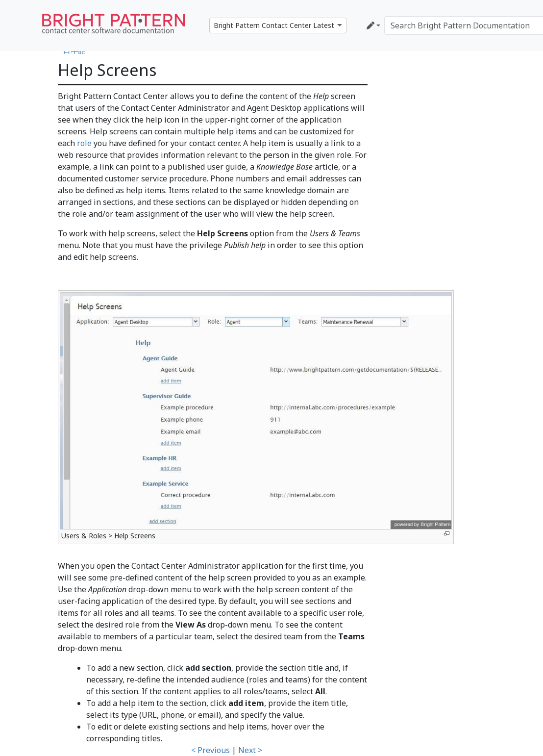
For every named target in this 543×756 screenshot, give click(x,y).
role (84, 143)
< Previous (210, 750)
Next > (250, 750)
